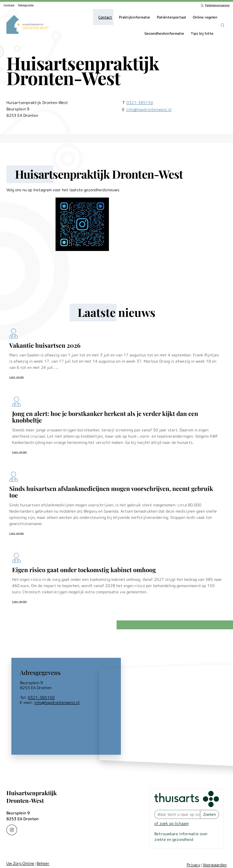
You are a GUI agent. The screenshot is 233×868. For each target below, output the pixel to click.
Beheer (43, 863)
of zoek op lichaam (172, 823)
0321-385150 (41, 697)
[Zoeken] (223, 25)
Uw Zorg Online (20, 863)
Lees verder (17, 377)
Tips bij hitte (202, 33)
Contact (105, 17)
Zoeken (210, 814)
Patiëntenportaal (171, 17)
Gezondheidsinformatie (164, 33)
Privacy (193, 865)
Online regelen (205, 17)
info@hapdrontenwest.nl (149, 109)
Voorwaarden (215, 865)
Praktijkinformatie (134, 17)
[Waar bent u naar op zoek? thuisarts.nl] (177, 814)
